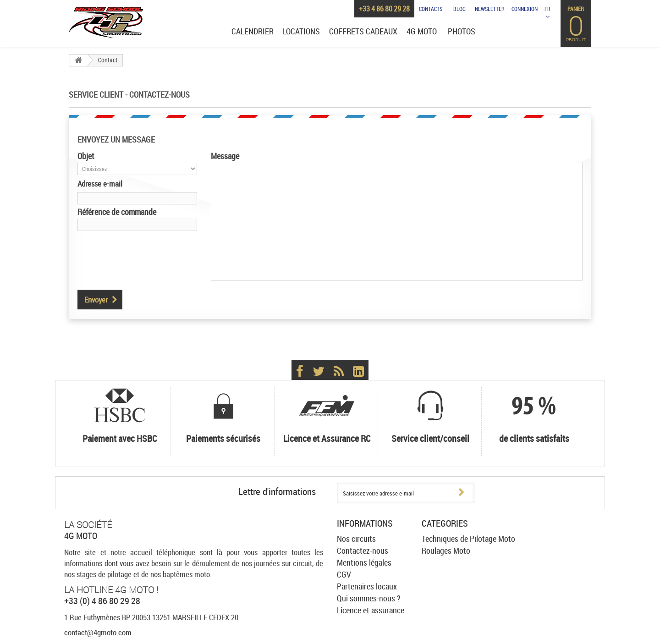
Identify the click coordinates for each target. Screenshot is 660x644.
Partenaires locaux (367, 586)
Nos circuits (356, 539)
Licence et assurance (371, 610)
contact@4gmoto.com (98, 632)
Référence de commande (117, 212)
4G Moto (422, 31)
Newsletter (490, 9)
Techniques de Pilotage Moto (468, 539)
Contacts (431, 9)
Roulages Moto (446, 550)
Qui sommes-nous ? (369, 598)
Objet (86, 156)
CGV (344, 574)
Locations (301, 31)
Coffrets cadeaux (363, 31)
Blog (459, 9)
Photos (462, 31)
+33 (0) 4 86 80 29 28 (102, 601)
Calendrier (253, 31)
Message (225, 156)
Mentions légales (364, 562)
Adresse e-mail (100, 184)
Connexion (525, 9)
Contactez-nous (363, 550)
